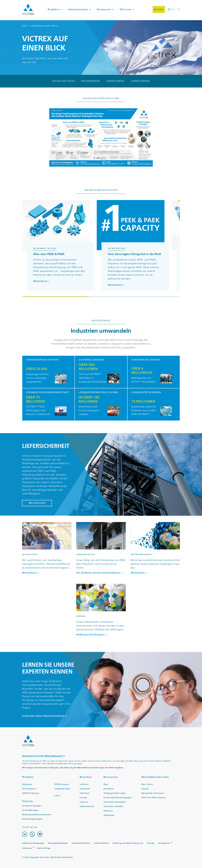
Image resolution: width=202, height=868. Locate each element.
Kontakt (145, 789)
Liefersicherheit (115, 81)
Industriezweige (90, 81)
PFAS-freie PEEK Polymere (154, 798)
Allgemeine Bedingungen (33, 843)
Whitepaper (109, 815)
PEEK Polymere (29, 789)
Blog (106, 784)
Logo (28, 741)
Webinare (108, 811)
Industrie (84, 802)
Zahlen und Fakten (64, 81)
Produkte (28, 777)
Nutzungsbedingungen (58, 843)
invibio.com (27, 848)
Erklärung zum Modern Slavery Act (128, 843)
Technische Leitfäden (113, 806)
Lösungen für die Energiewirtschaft (48, 392)
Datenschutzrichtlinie (81, 843)
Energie (83, 798)
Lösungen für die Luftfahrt (42, 360)
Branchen (86, 777)
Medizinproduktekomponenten (37, 815)
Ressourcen (111, 777)
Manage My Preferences (153, 793)
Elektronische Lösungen (146, 360)
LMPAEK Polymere (31, 793)
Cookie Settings (43, 848)
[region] (101, 249)
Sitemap (151, 843)
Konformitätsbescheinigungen (118, 798)
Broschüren (109, 789)
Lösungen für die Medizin (146, 392)
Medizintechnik (87, 806)
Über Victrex (147, 784)
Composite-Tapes (62, 789)
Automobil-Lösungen (91, 360)
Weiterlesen (42, 281)
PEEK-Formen (62, 784)
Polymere (27, 784)
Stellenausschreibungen (92, 635)
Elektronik (85, 793)
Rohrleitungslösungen (32, 819)
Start (25, 26)
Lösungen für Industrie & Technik (98, 392)
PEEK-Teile (28, 801)
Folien (57, 796)
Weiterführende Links (155, 777)
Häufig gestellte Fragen (115, 793)
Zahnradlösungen (30, 810)
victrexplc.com (164, 843)
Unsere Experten (140, 81)
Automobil (85, 789)
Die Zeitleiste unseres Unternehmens (100, 573)
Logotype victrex (28, 9)
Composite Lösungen (32, 806)
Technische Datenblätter (115, 802)
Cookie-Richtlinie (101, 843)
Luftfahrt (84, 784)
